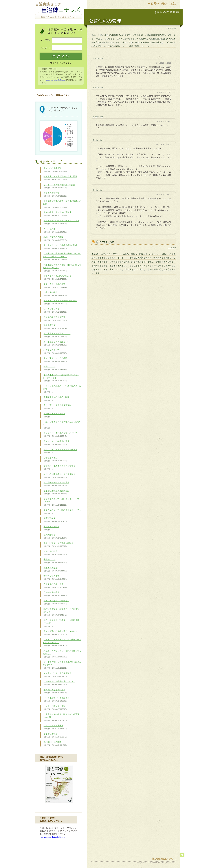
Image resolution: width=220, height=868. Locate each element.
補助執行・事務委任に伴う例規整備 (59, 468)
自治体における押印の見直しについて (60, 435)
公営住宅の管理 (55, 459)
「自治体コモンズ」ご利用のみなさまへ (54, 95)
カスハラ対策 (55, 230)
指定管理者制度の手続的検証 (56, 492)
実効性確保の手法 (55, 578)
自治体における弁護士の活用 (56, 443)
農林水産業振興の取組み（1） (57, 343)
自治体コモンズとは (163, 4)
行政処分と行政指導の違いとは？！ (59, 683)
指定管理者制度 (55, 735)
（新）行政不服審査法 (55, 727)
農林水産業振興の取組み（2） (57, 335)
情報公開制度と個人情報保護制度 (58, 545)
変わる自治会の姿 (55, 310)
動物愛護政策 (55, 327)
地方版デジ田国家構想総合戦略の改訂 (60, 302)
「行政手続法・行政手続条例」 (57, 700)
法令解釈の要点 (55, 294)
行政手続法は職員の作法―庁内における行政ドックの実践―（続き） (62, 257)
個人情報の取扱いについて (164, 859)
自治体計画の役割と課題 (54, 415)
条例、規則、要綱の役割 (55, 286)
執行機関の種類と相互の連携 (56, 484)
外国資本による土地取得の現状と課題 (60, 178)
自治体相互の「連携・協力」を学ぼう (61, 633)
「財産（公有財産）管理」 (55, 708)
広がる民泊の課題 (51, 528)
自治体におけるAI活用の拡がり (57, 277)
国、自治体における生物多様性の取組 (60, 247)
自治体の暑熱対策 (55, 195)
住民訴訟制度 (55, 536)
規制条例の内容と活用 (55, 586)
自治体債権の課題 (55, 594)
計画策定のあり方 (55, 352)
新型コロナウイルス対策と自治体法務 (60, 451)
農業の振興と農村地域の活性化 (57, 214)
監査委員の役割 (55, 569)
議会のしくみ (55, 561)
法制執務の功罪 (55, 553)
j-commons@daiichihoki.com (54, 80)
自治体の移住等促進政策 (55, 319)
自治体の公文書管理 (55, 170)
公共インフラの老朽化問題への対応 (59, 186)
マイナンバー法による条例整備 (58, 675)
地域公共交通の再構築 (55, 239)
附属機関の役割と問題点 (55, 691)
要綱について (55, 368)
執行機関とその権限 (55, 744)
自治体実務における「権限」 (56, 360)
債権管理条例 (55, 520)
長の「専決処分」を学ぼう (56, 602)
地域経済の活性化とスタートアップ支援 (61, 222)
